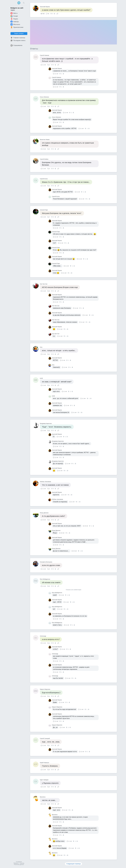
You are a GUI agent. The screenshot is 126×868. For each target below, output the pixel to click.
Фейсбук (15, 22)
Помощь (22, 863)
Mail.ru (14, 13)
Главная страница (18, 38)
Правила (16, 863)
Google (14, 16)
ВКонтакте (15, 24)
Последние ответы (18, 41)
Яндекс (14, 19)
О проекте (19, 862)
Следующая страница (74, 864)
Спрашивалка (16, 45)
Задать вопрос (19, 33)
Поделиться (57, 13)
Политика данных (19, 864)
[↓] (54, 14)
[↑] (51, 14)
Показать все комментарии (73, 590)
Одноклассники (17, 27)
